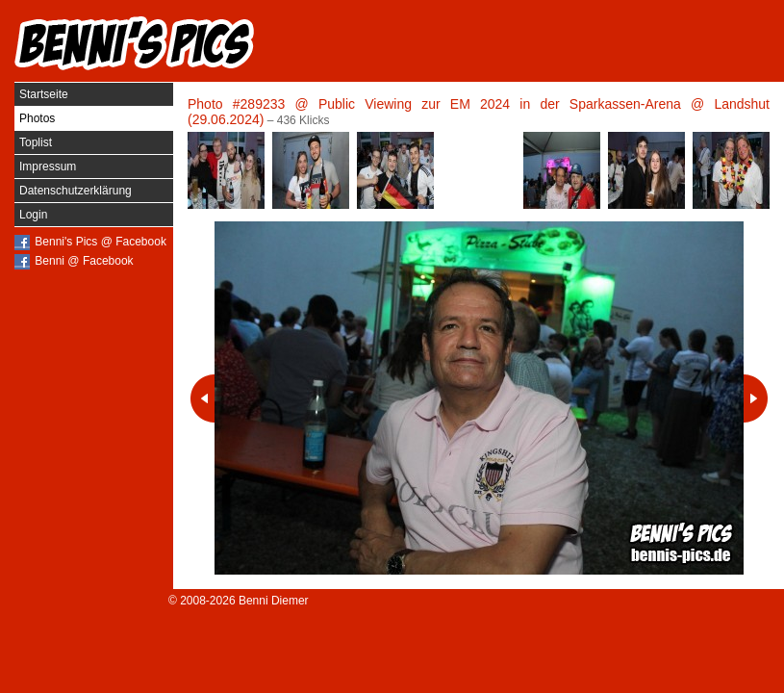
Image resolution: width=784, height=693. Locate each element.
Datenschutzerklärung (76, 191)
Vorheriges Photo (202, 398)
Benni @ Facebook (84, 261)
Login (33, 215)
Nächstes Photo (756, 398)
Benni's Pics (135, 43)
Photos (37, 118)
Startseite (44, 94)
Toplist (36, 142)
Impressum (48, 167)
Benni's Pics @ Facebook (101, 242)
